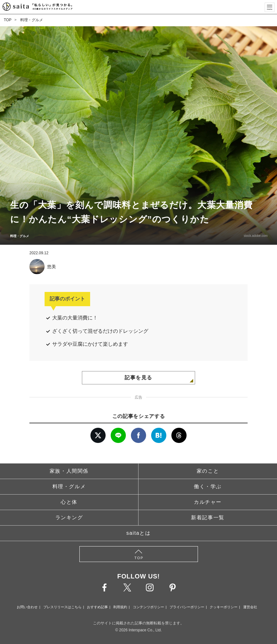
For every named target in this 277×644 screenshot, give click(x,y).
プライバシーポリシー (187, 607)
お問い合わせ (27, 607)
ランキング (69, 518)
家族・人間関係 (69, 471)
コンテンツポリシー (148, 607)
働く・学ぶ (208, 486)
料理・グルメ (32, 20)
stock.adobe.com (255, 236)
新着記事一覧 (208, 518)
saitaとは (139, 533)
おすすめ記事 (97, 607)
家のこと (208, 471)
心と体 (69, 502)
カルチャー (208, 502)
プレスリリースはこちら (62, 607)
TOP (8, 20)
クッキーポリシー (224, 607)
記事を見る (138, 378)
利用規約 (120, 607)
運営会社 (250, 607)
